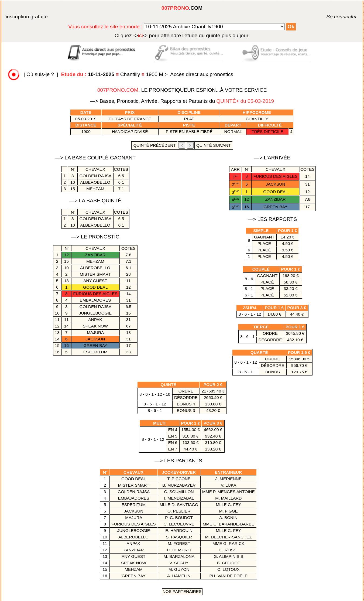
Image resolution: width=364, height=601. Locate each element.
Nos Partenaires (182, 591)
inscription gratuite (27, 17)
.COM (182, 8)
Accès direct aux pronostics (202, 74)
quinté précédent (154, 145)
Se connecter (334, 17)
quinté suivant (214, 145)
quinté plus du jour (182, 35)
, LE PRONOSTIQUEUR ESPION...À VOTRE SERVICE (182, 90)
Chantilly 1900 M (113, 74)
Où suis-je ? (40, 74)
